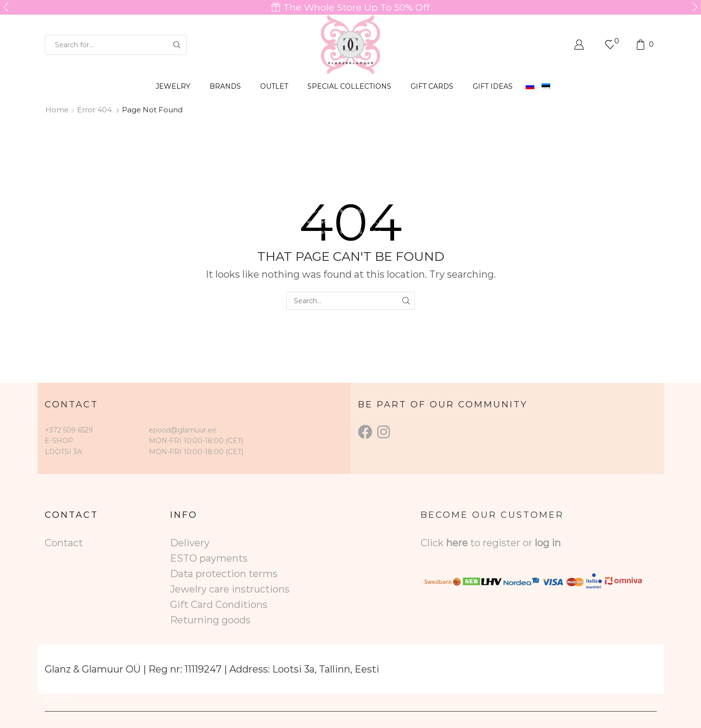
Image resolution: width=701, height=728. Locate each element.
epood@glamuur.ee (183, 430)
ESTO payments (209, 558)
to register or (503, 543)
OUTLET (274, 86)
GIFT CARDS (432, 86)
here (457, 543)
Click (433, 543)
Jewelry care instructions (230, 589)
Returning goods (210, 620)
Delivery (190, 543)
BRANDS (225, 86)
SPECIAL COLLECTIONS (349, 86)
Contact (64, 543)
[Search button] (177, 45)
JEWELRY (173, 86)
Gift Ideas (493, 86)
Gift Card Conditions (219, 605)
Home (57, 110)
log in (548, 543)
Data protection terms (224, 574)
